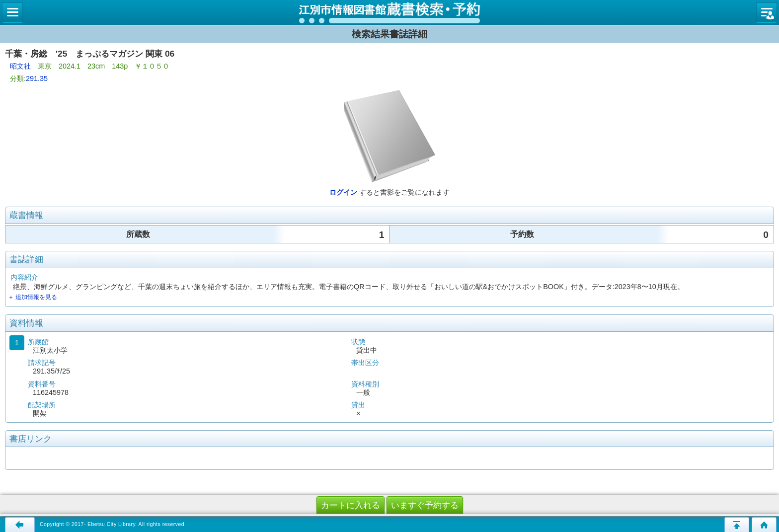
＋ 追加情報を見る (33, 297)
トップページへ (764, 525)
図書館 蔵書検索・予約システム (389, 12)
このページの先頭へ (737, 525)
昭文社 (20, 66)
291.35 (37, 78)
